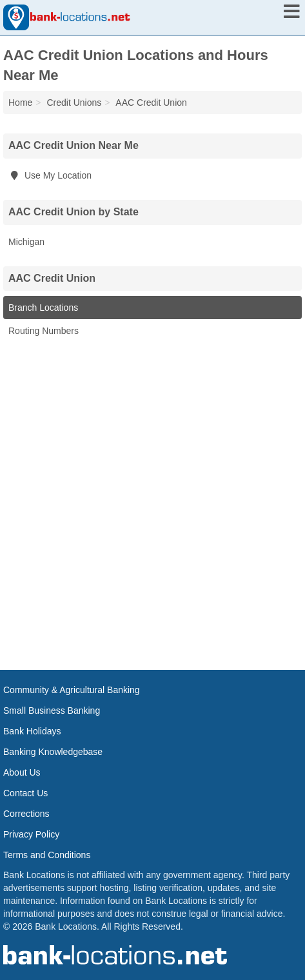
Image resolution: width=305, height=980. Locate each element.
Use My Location (50, 175)
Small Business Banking (52, 710)
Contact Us (25, 793)
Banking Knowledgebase (53, 752)
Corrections (26, 814)
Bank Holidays (32, 731)
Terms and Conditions (47, 855)
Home (20, 103)
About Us (22, 772)
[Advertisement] (152, 501)
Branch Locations (43, 308)
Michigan (26, 242)
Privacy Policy (31, 834)
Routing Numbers (44, 331)
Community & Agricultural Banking (72, 690)
